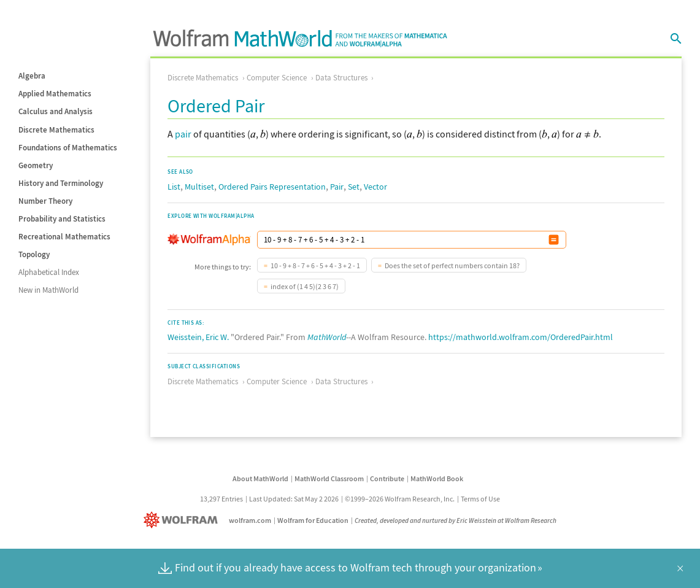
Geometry (36, 165)
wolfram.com (250, 520)
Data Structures (341, 78)
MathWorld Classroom (329, 478)
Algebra (32, 76)
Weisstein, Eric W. (198, 337)
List (174, 187)
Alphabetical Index (49, 272)
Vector (375, 187)
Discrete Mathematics (56, 130)
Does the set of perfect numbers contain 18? (452, 265)
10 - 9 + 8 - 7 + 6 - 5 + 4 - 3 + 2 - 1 (315, 265)
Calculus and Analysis (56, 111)
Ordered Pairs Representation (272, 187)
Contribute (387, 478)
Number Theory (45, 201)
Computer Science (277, 78)
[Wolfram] (183, 520)
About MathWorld (260, 478)
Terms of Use (480, 499)
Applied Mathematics (55, 94)
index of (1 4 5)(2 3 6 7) (305, 286)
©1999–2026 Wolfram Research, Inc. (400, 499)
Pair (337, 187)
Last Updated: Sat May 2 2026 (294, 499)
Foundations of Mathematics (68, 148)
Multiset (199, 187)
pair (183, 134)
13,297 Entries (221, 499)
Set (354, 187)
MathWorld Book (437, 478)
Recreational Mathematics (64, 237)
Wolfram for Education (313, 520)
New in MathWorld (48, 290)
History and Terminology (61, 183)
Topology (34, 254)
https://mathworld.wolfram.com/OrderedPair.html (521, 337)
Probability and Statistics (62, 219)
